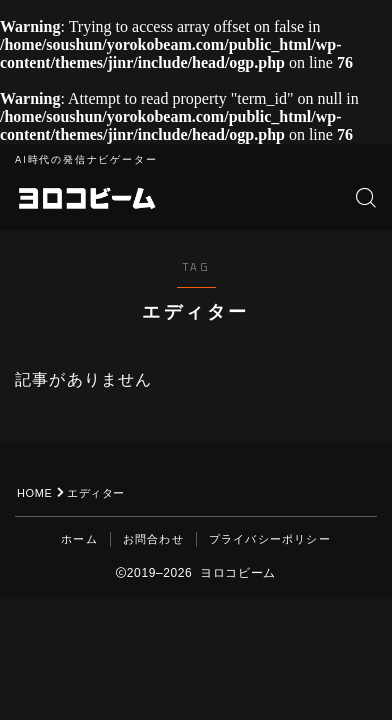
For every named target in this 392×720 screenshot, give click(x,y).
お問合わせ (153, 539)
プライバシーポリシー (270, 539)
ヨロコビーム (86, 198)
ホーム (79, 539)
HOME (34, 493)
